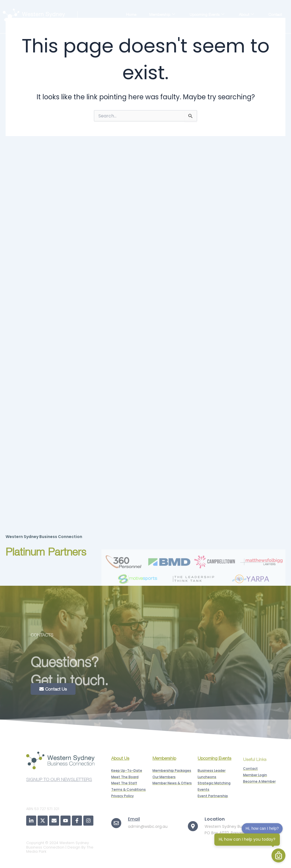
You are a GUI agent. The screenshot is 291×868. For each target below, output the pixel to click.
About (246, 14)
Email (134, 819)
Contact (275, 14)
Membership (162, 14)
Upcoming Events (207, 14)
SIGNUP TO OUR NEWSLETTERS (59, 782)
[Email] (116, 823)
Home (131, 14)
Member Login (265, 21)
